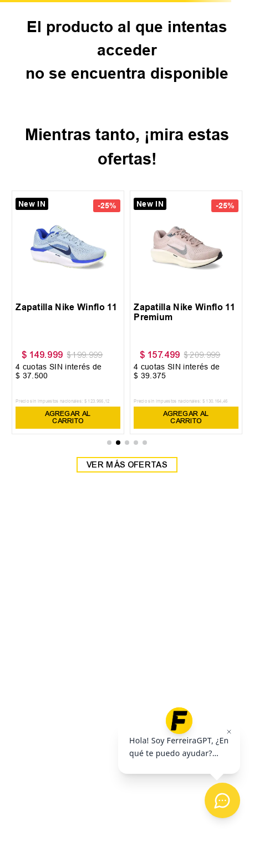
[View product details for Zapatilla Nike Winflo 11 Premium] (186, 313)
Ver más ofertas (127, 465)
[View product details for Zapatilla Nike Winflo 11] (68, 313)
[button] (109, 443)
